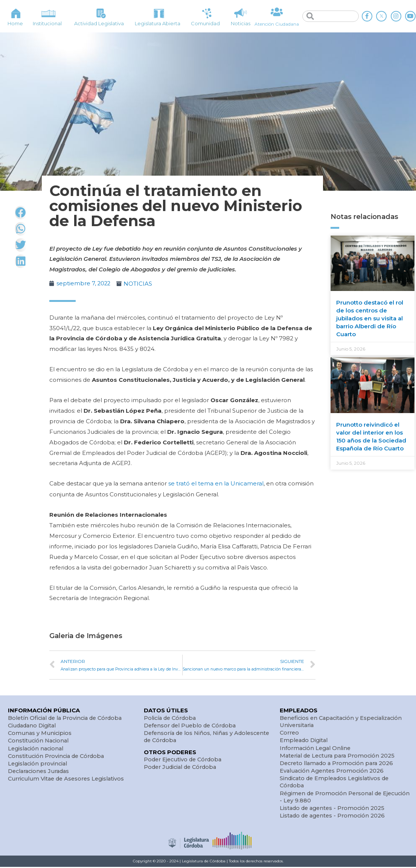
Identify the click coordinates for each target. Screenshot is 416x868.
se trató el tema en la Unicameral (215, 483)
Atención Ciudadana (277, 24)
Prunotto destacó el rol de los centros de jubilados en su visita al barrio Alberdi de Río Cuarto (370, 318)
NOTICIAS (139, 284)
